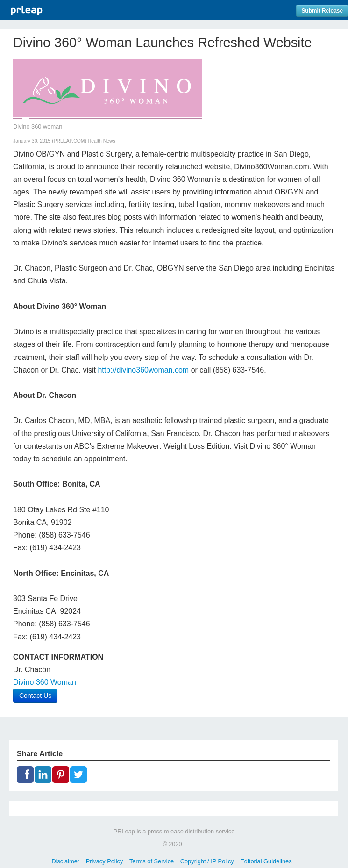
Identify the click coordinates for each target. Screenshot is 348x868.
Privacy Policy (105, 861)
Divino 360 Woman (45, 682)
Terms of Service (152, 861)
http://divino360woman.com (143, 370)
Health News (102, 141)
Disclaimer (65, 861)
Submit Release (322, 11)
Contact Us (35, 696)
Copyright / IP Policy (207, 861)
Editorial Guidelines (266, 861)
